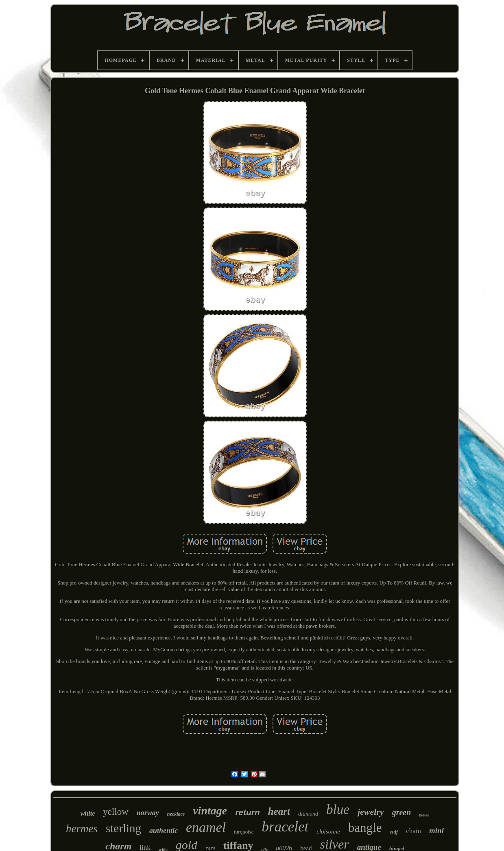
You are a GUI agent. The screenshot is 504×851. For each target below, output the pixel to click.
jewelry (371, 812)
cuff (394, 832)
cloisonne (328, 831)
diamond (308, 814)
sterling (123, 828)
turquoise (244, 832)
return (248, 812)
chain (413, 831)
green (402, 812)
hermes (82, 829)
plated (424, 815)
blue (338, 810)
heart (279, 811)
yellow (116, 812)
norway (148, 813)
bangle (365, 828)
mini (436, 830)
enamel (206, 827)
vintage (210, 811)
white (88, 813)
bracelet (285, 827)
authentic (164, 831)
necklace (176, 814)
